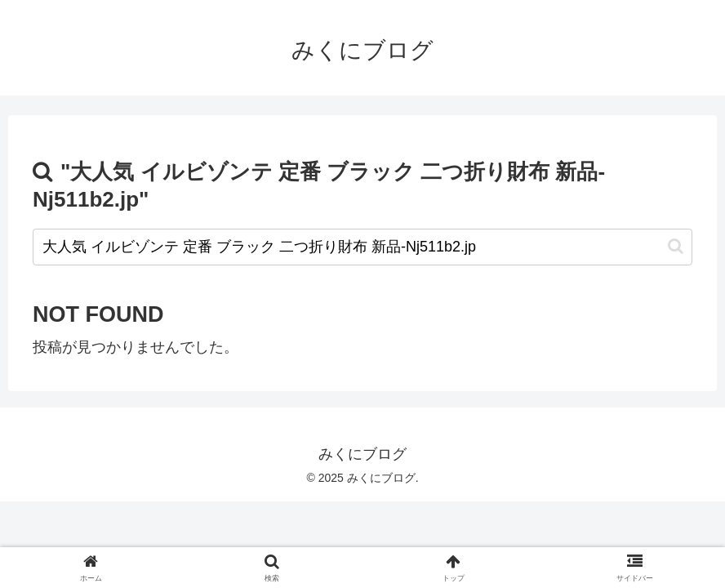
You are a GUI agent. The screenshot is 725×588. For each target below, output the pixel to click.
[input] (362, 247)
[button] (676, 246)
